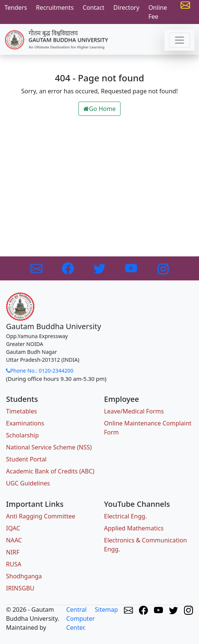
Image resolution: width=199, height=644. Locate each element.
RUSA (14, 564)
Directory (126, 7)
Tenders (16, 7)
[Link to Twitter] (100, 268)
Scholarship (22, 435)
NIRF (13, 552)
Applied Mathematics (134, 528)
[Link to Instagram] (163, 268)
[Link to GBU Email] (37, 268)
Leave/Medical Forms (134, 411)
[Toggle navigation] (179, 40)
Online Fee (158, 12)
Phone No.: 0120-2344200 (40, 371)
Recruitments (55, 7)
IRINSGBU (20, 588)
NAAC (14, 540)
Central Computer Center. (80, 619)
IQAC (13, 528)
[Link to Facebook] (69, 268)
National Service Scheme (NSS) (49, 447)
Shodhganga (24, 576)
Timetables (21, 411)
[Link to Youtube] (132, 268)
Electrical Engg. (125, 516)
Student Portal (26, 459)
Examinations (25, 423)
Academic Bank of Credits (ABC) (50, 471)
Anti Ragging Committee (41, 516)
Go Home (100, 109)
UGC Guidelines (28, 483)
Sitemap (107, 610)
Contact (93, 7)
